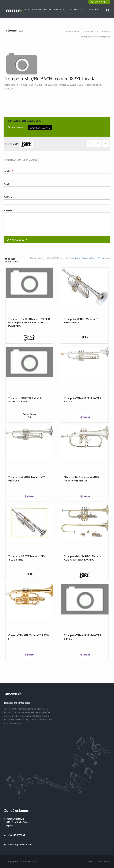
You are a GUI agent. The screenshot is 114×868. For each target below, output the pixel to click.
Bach (23, 144)
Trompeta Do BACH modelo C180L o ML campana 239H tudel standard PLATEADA (29, 322)
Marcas (89, 862)
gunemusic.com (30, 861)
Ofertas (68, 10)
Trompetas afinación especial (96, 36)
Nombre (8, 171)
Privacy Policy (81, 258)
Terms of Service (98, 258)
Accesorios (55, 10)
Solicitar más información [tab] (21, 160)
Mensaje (8, 210)
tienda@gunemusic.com (20, 844)
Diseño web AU (103, 862)
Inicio (27, 10)
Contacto (92, 10)
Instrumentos (39, 10)
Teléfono (9, 197)
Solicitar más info (40, 128)
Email (7, 184)
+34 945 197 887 (16, 835)
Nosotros (79, 10)
